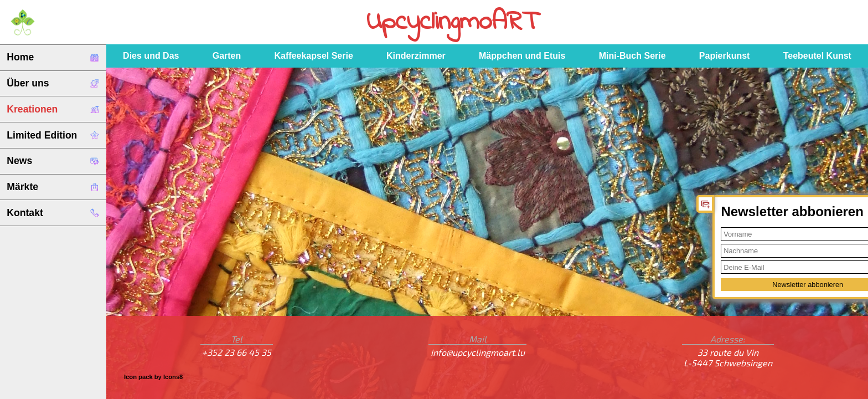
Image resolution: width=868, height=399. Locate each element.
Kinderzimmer (416, 56)
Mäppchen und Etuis (522, 56)
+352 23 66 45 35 (237, 352)
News (53, 161)
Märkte (53, 187)
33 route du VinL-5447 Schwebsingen (728, 357)
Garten (227, 56)
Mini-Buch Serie (632, 56)
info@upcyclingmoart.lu (478, 352)
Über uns (53, 83)
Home (53, 57)
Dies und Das (151, 56)
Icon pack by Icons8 (153, 377)
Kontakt (53, 213)
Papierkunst (725, 56)
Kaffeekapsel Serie (314, 56)
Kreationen (53, 109)
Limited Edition (53, 135)
